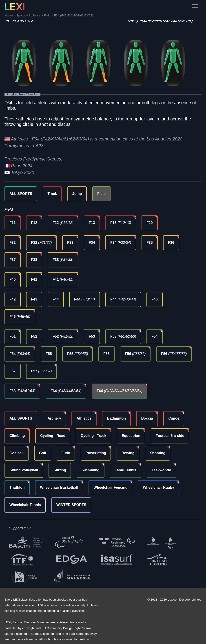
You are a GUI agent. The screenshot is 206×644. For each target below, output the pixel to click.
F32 (13, 243)
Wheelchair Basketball (59, 487)
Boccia (147, 418)
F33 (70, 243)
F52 (34, 336)
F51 (13, 336)
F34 (92, 243)
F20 (150, 223)
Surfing (60, 470)
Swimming (91, 470)
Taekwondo (161, 470)
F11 (13, 223)
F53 (92, 336)
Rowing (128, 453)
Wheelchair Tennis (25, 505)
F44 (56, 299)
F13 (92, 223)
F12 (34, 223)
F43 (34, 299)
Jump (77, 194)
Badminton (116, 418)
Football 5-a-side (170, 436)
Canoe (174, 418)
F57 (13, 371)
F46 (155, 299)
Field (101, 194)
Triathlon (17, 487)
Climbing (17, 436)
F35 (150, 243)
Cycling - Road (53, 436)
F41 (34, 279)
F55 (49, 354)
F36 (171, 243)
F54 (155, 336)
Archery (54, 418)
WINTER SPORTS (71, 505)
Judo (66, 453)
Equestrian (131, 436)
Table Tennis (125, 470)
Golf (43, 453)
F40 (13, 279)
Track (52, 194)
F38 (34, 260)
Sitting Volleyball (24, 470)
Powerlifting (96, 453)
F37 (13, 260)
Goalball (17, 453)
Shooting (158, 453)
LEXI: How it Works (24, 94)
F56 (106, 354)
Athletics (84, 418)
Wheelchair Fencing (110, 487)
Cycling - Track (93, 436)
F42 (13, 299)
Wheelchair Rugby (159, 487)
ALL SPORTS (21, 194)
